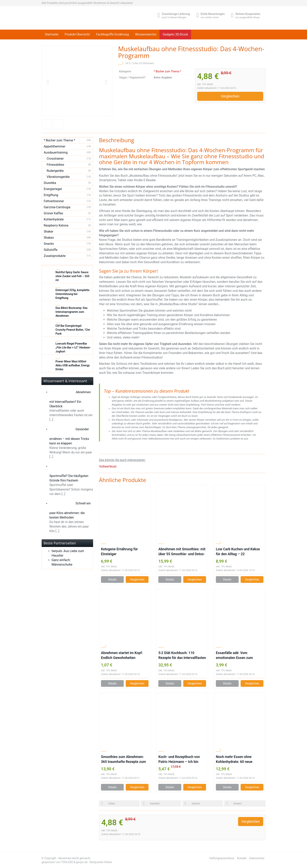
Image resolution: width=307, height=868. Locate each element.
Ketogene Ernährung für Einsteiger (119, 552)
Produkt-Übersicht (77, 34)
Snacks (49, 244)
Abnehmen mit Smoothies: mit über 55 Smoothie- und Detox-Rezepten (182, 552)
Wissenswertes (146, 34)
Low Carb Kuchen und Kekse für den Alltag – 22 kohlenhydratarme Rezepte (238, 552)
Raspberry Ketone (56, 225)
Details (112, 580)
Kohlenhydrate (54, 219)
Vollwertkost (108, 466)
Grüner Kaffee (54, 213)
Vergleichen (230, 96)
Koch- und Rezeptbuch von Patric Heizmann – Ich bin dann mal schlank (179, 760)
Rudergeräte (55, 171)
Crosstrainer (55, 159)
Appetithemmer (55, 146)
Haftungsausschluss (222, 858)
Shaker (49, 232)
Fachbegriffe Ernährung (112, 34)
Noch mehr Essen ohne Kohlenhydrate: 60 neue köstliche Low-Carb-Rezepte (238, 760)
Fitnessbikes (55, 165)
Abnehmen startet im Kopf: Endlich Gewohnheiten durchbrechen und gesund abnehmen (122, 656)
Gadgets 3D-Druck (175, 34)
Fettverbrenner (54, 201)
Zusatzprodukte (55, 256)
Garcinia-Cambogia (57, 207)
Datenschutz (257, 858)
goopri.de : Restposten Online (94, 862)
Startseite (52, 34)
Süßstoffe (51, 250)
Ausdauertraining (56, 152)
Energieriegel (53, 189)
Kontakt (242, 858)
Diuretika (50, 183)
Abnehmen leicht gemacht (74, 858)
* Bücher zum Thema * (168, 71)
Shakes (49, 238)
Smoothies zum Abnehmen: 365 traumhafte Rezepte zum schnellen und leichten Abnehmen (123, 760)
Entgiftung (51, 195)
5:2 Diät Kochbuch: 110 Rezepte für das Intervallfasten (182, 655)
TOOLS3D (67, 862)
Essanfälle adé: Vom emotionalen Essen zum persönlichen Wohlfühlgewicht (239, 656)
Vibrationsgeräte (58, 177)
